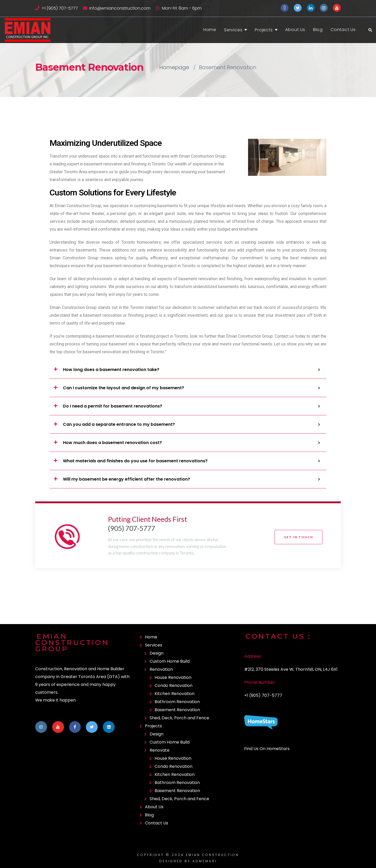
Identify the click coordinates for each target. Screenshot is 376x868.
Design (157, 653)
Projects (264, 30)
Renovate (160, 750)
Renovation (161, 669)
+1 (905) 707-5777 (60, 8)
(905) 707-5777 (131, 528)
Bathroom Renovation (177, 702)
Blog (318, 30)
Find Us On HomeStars (267, 749)
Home (210, 30)
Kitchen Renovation (175, 694)
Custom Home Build (170, 661)
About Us (295, 30)
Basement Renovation (177, 710)
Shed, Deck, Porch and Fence (179, 718)
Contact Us (343, 30)
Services (233, 30)
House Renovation (173, 677)
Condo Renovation (174, 686)
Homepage (174, 67)
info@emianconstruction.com (120, 8)
